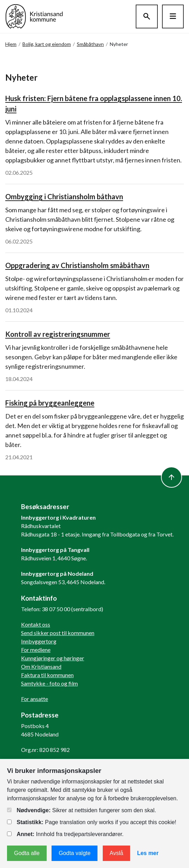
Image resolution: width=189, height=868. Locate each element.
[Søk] (147, 16)
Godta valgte (75, 853)
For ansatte (35, 699)
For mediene (36, 650)
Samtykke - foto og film (49, 683)
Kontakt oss (36, 624)
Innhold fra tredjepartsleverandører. (65, 834)
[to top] (171, 477)
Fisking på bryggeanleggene (50, 403)
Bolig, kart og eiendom (47, 44)
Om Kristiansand (41, 666)
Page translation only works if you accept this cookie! (92, 822)
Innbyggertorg (39, 641)
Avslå (117, 853)
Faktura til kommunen (47, 675)
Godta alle (27, 853)
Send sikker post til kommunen (58, 633)
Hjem (11, 44)
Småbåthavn (90, 44)
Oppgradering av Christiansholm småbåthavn (77, 265)
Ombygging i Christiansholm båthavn (64, 196)
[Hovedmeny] (173, 16)
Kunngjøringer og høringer (53, 658)
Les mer (148, 853)
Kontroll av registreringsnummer (58, 334)
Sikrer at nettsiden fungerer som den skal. (82, 810)
